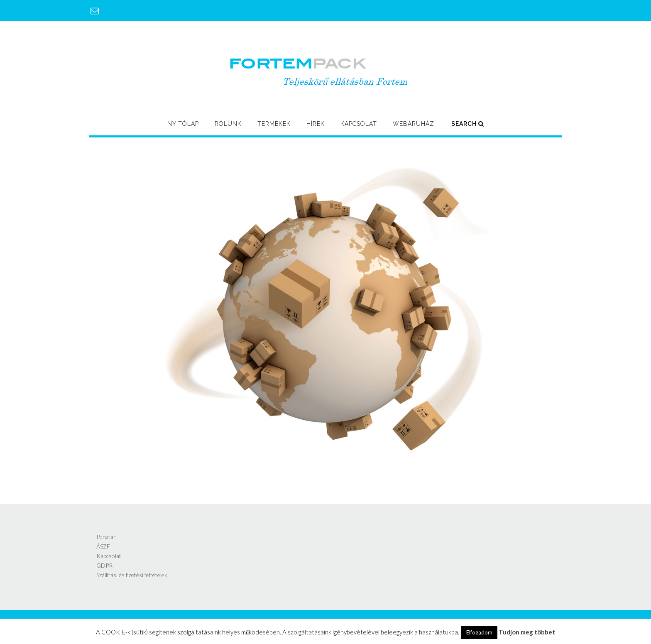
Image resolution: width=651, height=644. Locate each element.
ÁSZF (103, 546)
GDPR (104, 565)
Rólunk (228, 124)
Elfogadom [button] (479, 632)
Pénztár (106, 537)
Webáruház (414, 124)
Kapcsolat (359, 124)
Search (468, 124)
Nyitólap (183, 124)
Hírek (316, 124)
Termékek (274, 124)
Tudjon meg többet (527, 632)
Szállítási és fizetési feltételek (132, 575)
